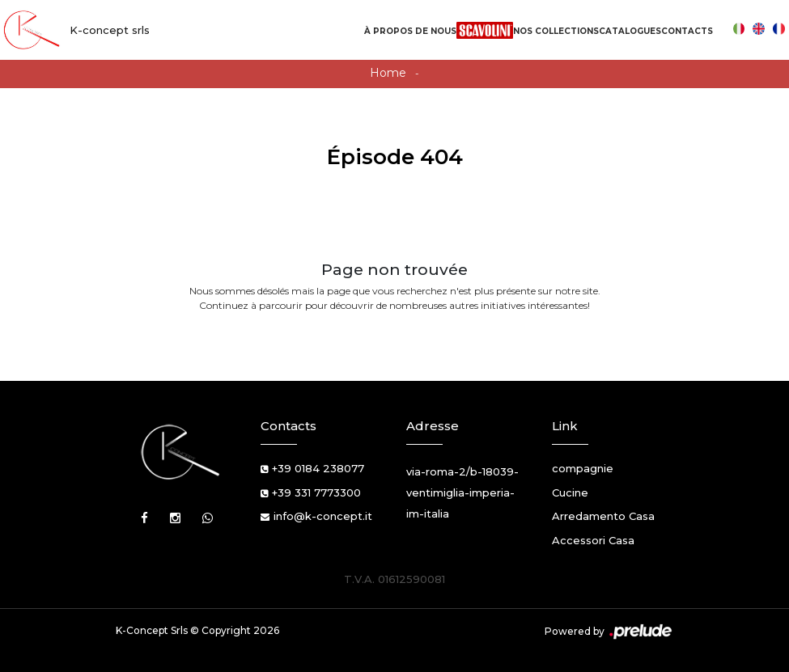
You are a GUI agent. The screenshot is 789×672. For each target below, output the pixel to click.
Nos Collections (556, 31)
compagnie (583, 468)
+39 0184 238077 (318, 468)
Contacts (687, 31)
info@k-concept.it (323, 516)
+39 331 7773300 (316, 492)
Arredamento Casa (603, 516)
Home (388, 73)
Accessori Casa (593, 540)
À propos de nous (410, 31)
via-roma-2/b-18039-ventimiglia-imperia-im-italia (462, 492)
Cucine (570, 492)
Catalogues (630, 31)
